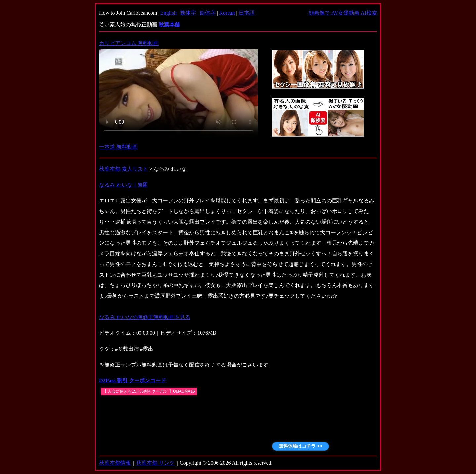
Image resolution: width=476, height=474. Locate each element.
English (168, 13)
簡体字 (208, 13)
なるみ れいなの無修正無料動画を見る (145, 317)
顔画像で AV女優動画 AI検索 (343, 13)
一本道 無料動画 (118, 147)
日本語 (247, 13)
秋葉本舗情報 (115, 463)
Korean (227, 13)
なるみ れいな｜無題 (124, 185)
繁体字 (188, 13)
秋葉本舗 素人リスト (124, 169)
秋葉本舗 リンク (155, 463)
